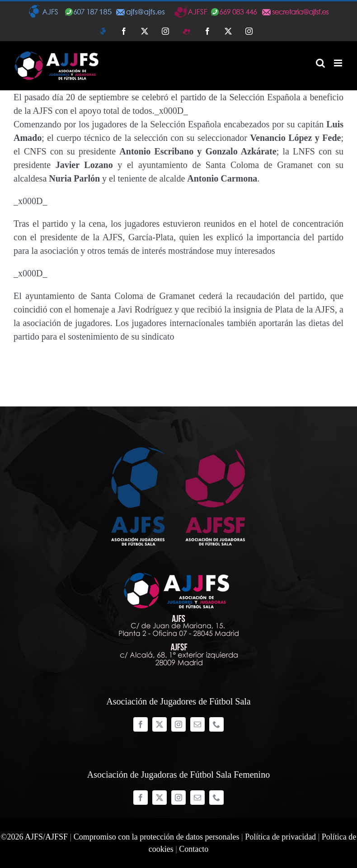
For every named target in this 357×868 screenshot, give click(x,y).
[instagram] (178, 724)
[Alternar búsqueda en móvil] (320, 63)
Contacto (194, 849)
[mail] (197, 724)
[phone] (216, 724)
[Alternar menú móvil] (339, 63)
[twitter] (160, 724)
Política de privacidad (280, 837)
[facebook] (141, 724)
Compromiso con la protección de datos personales (157, 837)
